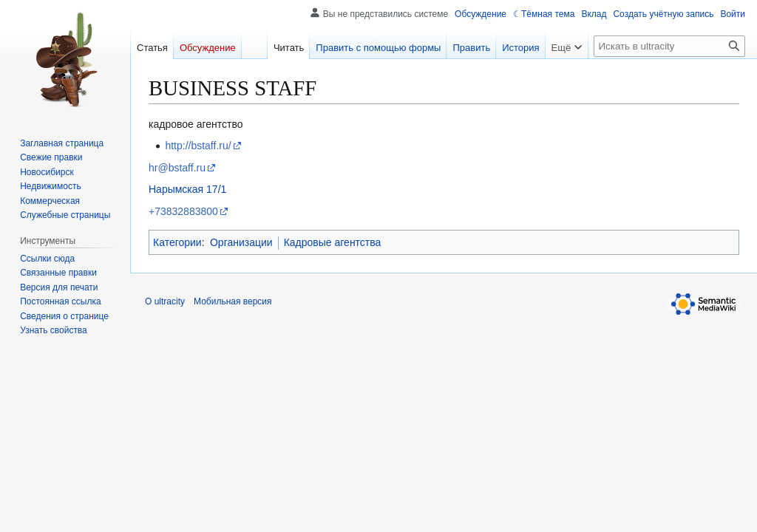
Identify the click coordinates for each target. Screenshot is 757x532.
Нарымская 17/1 (187, 189)
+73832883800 (183, 211)
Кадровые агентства (333, 242)
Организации (241, 242)
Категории (177, 242)
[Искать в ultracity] (669, 46)
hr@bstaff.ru (177, 168)
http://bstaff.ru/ (198, 146)
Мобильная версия (233, 301)
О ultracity (165, 301)
